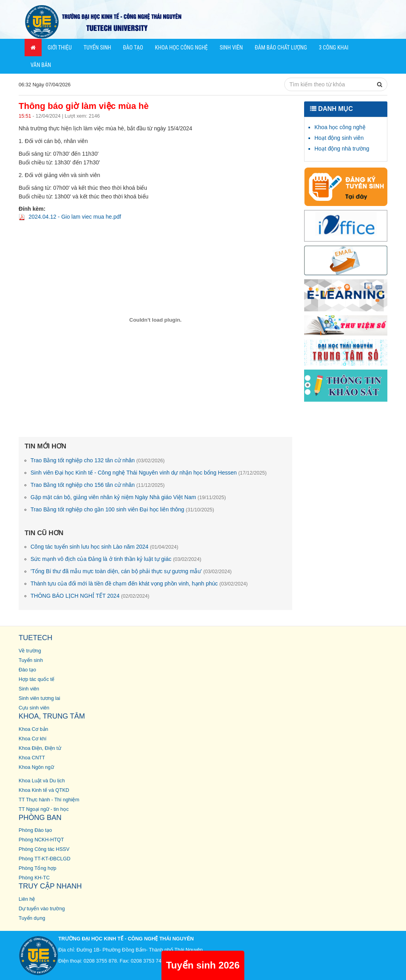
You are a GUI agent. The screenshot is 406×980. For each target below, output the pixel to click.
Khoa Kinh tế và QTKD (44, 790)
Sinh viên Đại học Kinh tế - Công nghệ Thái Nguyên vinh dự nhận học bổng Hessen (148, 473)
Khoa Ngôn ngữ (36, 767)
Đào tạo (133, 48)
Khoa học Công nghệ (181, 48)
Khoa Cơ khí (33, 739)
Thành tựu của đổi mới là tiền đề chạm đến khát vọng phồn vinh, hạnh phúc (139, 583)
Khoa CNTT (32, 758)
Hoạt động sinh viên (339, 138)
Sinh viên (231, 48)
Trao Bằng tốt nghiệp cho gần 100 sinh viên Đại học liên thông (122, 509)
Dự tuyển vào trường (42, 909)
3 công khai (334, 48)
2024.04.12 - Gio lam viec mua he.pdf (75, 217)
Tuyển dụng (32, 918)
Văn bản (41, 65)
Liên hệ (27, 899)
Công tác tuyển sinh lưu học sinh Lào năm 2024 (104, 547)
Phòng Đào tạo (35, 830)
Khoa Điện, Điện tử (40, 748)
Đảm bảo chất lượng (281, 48)
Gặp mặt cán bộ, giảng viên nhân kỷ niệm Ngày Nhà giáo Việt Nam (128, 497)
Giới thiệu (60, 48)
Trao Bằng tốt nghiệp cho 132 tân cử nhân (98, 460)
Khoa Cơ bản (34, 729)
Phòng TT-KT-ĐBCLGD (45, 859)
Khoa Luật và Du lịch (42, 781)
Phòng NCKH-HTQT (41, 840)
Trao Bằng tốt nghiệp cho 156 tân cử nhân (98, 485)
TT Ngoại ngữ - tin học (44, 809)
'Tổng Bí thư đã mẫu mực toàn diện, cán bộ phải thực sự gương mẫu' (131, 571)
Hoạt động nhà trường (342, 149)
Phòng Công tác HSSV (44, 849)
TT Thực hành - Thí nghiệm (49, 800)
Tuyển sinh (97, 48)
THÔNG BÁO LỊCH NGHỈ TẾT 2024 (90, 596)
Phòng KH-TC (34, 878)
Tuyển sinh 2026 (203, 965)
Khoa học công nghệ (340, 127)
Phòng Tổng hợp (37, 868)
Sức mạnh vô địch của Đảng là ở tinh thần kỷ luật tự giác (116, 559)
